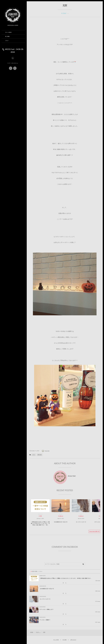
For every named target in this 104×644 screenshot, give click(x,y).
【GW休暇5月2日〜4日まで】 (61, 523)
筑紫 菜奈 (40, 455)
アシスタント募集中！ (45, 620)
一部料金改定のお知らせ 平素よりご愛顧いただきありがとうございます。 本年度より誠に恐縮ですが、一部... (40, 525)
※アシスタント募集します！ (47, 609)
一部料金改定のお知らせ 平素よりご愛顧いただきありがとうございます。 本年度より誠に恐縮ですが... (65, 578)
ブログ (65, 13)
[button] (13, 58)
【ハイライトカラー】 (81, 523)
